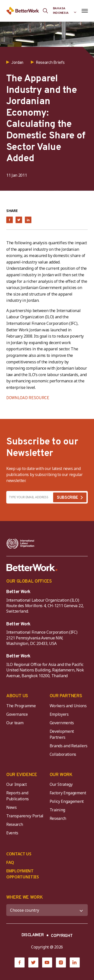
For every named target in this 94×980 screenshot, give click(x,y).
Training (57, 810)
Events (12, 833)
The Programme (21, 706)
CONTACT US (19, 854)
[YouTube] (47, 962)
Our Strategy (61, 784)
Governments (62, 723)
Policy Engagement (68, 801)
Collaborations (63, 754)
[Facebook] (20, 962)
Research (15, 824)
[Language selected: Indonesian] (65, 11)
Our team (15, 723)
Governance (17, 714)
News (12, 807)
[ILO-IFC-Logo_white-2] (20, 544)
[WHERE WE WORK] (47, 910)
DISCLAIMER (33, 935)
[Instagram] (61, 962)
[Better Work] (32, 568)
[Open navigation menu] (85, 11)
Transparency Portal (25, 816)
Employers (59, 714)
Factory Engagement (68, 793)
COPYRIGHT (62, 936)
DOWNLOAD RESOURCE (28, 398)
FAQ (10, 862)
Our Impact (17, 784)
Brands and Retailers (69, 746)
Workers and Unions (68, 706)
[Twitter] (33, 962)
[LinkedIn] (75, 962)
